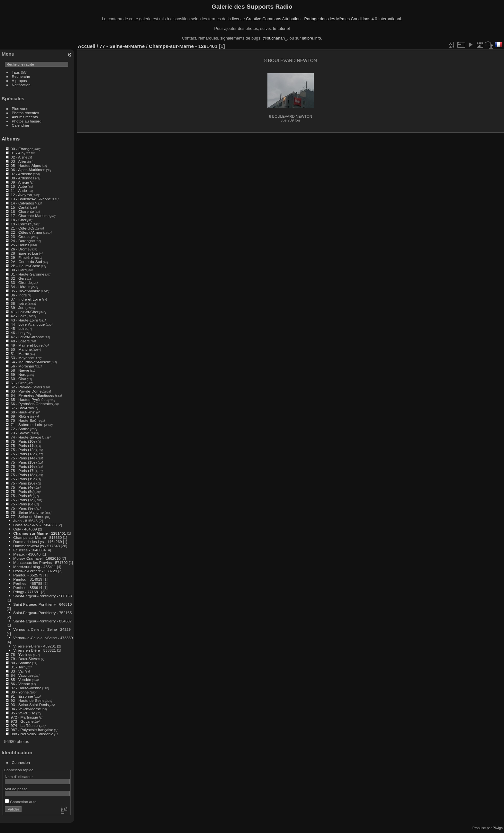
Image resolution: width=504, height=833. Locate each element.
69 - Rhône (20, 416)
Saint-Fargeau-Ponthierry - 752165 (42, 613)
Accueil (87, 46)
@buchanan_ (275, 38)
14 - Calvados (22, 203)
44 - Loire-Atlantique (28, 324)
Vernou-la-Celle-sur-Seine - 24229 (42, 629)
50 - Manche (21, 349)
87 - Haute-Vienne (26, 688)
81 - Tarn (18, 667)
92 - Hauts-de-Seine (27, 700)
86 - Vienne (20, 684)
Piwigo (498, 828)
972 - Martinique (24, 717)
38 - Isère (19, 303)
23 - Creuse (20, 236)
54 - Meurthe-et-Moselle (31, 362)
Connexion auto (21, 802)
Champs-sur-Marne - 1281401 (39, 533)
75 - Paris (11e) (24, 445)
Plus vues (20, 109)
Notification (21, 85)
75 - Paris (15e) (24, 462)
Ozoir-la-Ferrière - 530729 (35, 571)
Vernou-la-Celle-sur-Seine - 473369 (43, 638)
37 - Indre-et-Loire (26, 299)
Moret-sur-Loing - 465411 (35, 567)
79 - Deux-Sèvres (25, 659)
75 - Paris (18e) (24, 475)
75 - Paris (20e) (24, 483)
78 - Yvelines (21, 654)
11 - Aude (19, 190)
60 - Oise (18, 379)
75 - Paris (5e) (23, 491)
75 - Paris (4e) (23, 487)
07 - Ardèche (21, 174)
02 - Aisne (19, 157)
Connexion (21, 762)
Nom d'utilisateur (19, 777)
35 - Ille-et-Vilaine (25, 291)
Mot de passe (16, 789)
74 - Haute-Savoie (26, 437)
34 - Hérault (20, 287)
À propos (19, 81)
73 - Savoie (20, 433)
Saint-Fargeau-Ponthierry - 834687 (42, 621)
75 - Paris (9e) (23, 508)
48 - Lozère (20, 341)
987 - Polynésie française (32, 730)
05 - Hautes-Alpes (26, 165)
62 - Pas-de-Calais (26, 387)
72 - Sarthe (20, 429)
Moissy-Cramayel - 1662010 (37, 558)
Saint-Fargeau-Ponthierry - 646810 (42, 604)
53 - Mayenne (22, 358)
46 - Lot (17, 333)
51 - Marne (20, 353)
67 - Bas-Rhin (22, 408)
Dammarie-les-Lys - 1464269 (37, 542)
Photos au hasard (27, 121)
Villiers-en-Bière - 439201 (35, 646)
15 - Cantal (20, 207)
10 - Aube (19, 186)
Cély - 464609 (25, 529)
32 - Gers (18, 278)
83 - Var (17, 671)
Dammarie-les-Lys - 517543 (36, 546)
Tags (16, 72)
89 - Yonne (20, 692)
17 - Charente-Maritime (30, 216)
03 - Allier (18, 161)
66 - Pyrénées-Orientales (32, 404)
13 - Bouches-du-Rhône (31, 199)
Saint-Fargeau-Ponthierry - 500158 (42, 596)
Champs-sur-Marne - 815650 (37, 537)
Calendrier (21, 125)
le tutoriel (281, 28)
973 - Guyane (22, 721)
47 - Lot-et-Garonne (27, 337)
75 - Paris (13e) (24, 454)
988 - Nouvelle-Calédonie (32, 734)
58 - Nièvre (20, 370)
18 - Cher (18, 220)
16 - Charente (22, 211)
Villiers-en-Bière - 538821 (35, 650)
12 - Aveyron (21, 195)
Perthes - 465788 (28, 583)
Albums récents (25, 117)
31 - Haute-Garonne (27, 274)
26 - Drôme (20, 249)
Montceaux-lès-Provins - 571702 (40, 562)
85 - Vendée (21, 679)
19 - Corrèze (21, 224)
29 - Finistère (22, 257)
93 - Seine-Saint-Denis (30, 705)
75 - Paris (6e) (23, 496)
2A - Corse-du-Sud (26, 262)
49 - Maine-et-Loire (27, 345)
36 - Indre (19, 295)
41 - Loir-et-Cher (24, 312)
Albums (11, 139)
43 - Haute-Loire (24, 320)
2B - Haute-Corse (25, 266)
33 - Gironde (21, 282)
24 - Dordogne (23, 241)
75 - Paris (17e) (24, 471)
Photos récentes (26, 113)
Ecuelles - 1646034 (29, 550)
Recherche (21, 76)
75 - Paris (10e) (24, 441)
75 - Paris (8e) (23, 504)
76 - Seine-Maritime (27, 512)
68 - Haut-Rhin (23, 412)
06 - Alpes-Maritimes (28, 170)
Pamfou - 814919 (28, 579)
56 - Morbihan (22, 366)
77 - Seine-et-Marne (27, 516)
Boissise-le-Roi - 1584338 (35, 525)
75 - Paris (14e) (24, 458)
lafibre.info (312, 38)
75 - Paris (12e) (24, 450)
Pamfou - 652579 (28, 575)
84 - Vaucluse (22, 675)
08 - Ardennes (22, 178)
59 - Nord (18, 374)
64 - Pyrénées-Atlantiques (32, 395)
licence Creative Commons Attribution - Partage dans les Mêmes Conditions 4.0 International (317, 19)
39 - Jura (18, 308)
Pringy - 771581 (27, 592)
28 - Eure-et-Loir (24, 253)
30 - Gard (19, 270)
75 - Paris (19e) (24, 479)
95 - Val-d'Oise (23, 713)
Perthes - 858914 (28, 588)
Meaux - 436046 (27, 554)
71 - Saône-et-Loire (27, 425)
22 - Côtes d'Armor (26, 232)
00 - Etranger (22, 149)
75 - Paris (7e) (23, 500)
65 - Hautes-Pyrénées (29, 399)
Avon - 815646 (25, 521)
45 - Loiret (19, 328)
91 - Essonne (22, 696)
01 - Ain (17, 153)
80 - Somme (21, 663)
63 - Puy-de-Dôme (26, 391)
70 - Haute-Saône (26, 420)
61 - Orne (19, 383)
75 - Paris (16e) (24, 466)
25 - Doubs (20, 245)
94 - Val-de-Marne (26, 709)
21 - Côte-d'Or (22, 228)
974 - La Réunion (25, 725)
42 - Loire (19, 316)
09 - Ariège (20, 182)
